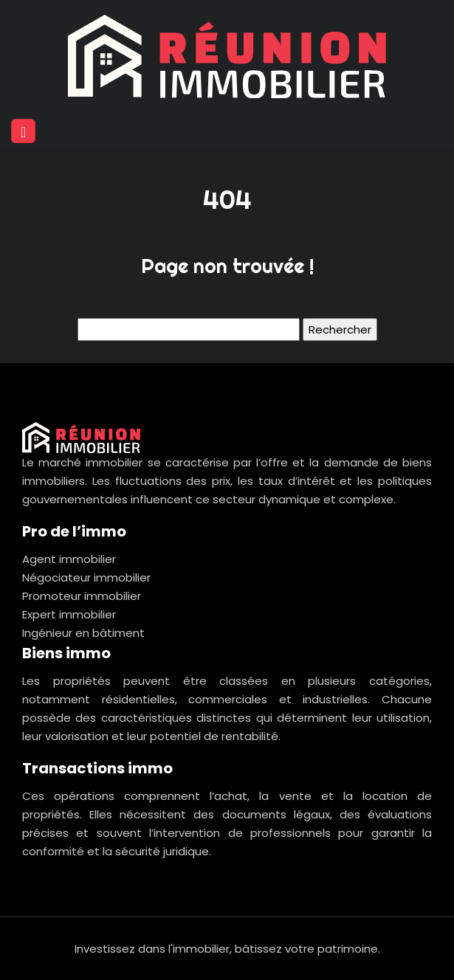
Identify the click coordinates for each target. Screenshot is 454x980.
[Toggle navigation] (23, 131)
